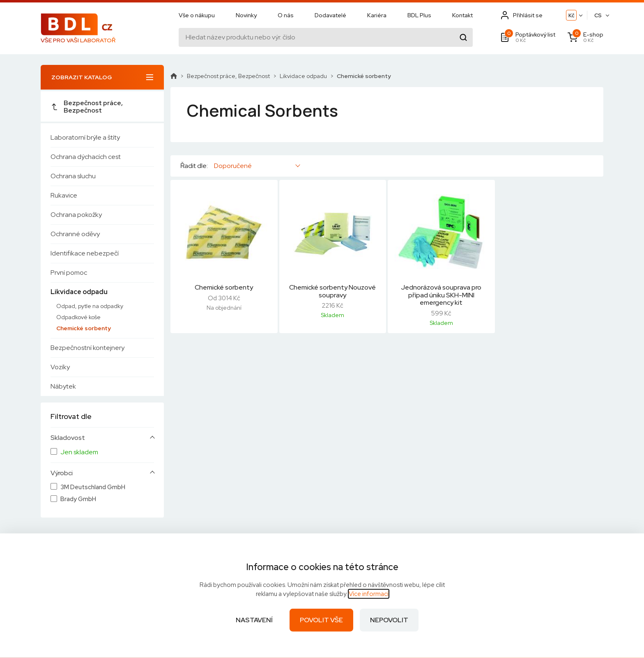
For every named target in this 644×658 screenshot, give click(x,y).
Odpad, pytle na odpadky (90, 306)
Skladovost (68, 438)
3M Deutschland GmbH (93, 487)
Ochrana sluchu (73, 176)
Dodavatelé (330, 15)
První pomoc (69, 273)
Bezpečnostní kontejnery (87, 348)
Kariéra (377, 15)
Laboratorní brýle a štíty (85, 137)
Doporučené (233, 166)
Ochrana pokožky (76, 215)
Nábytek (63, 386)
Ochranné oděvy (75, 234)
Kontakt (462, 15)
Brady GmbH (78, 499)
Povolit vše (321, 620)
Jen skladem (79, 452)
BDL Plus (419, 15)
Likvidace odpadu (79, 292)
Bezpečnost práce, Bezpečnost (87, 107)
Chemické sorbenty (84, 328)
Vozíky (60, 367)
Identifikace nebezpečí (85, 253)
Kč (572, 15)
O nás (286, 15)
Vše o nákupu (197, 15)
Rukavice (64, 195)
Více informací (369, 594)
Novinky (246, 15)
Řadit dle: (194, 166)
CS (598, 15)
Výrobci (62, 473)
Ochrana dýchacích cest (86, 157)
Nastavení (254, 620)
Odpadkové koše (78, 317)
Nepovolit (389, 620)
